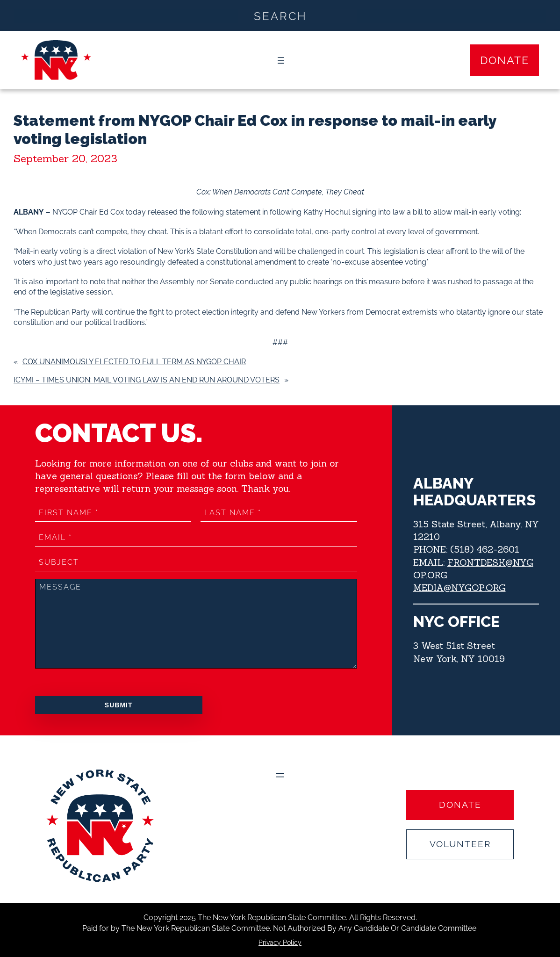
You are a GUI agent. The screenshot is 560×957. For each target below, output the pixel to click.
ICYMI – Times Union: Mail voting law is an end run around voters (147, 380)
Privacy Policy (280, 943)
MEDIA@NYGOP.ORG (459, 588)
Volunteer (460, 844)
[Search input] (280, 15)
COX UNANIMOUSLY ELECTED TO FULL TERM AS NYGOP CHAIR (134, 362)
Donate (505, 60)
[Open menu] (281, 60)
